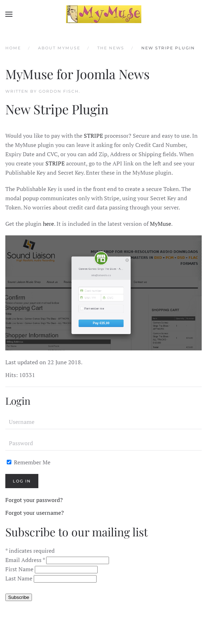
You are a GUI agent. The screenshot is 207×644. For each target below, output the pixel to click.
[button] (9, 14)
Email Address (26, 560)
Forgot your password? (34, 500)
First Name (20, 569)
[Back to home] (104, 14)
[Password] (104, 443)
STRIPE (93, 136)
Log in (22, 481)
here (48, 224)
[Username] (104, 422)
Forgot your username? (35, 513)
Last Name (20, 578)
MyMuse (160, 224)
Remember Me (29, 462)
